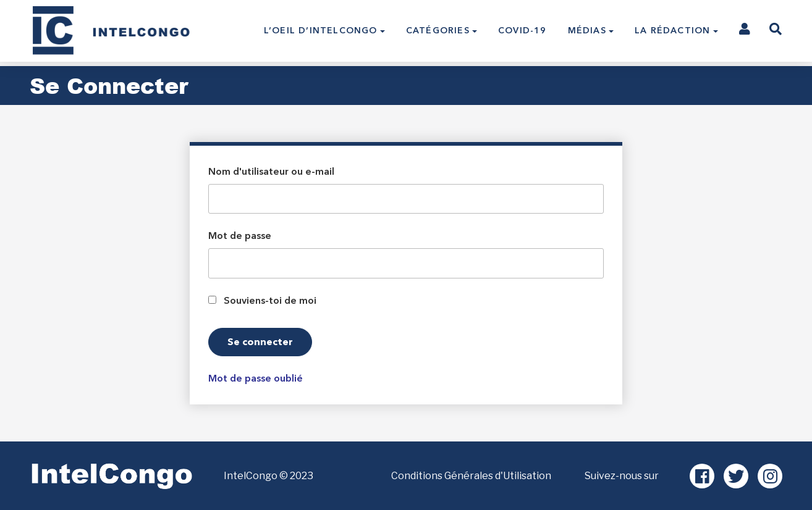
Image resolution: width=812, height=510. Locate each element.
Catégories (438, 31)
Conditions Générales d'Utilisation (471, 476)
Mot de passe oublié (256, 378)
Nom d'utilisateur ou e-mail (271, 172)
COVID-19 (522, 31)
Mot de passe (240, 236)
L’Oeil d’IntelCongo (321, 31)
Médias (587, 31)
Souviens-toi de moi (270, 301)
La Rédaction (672, 31)
